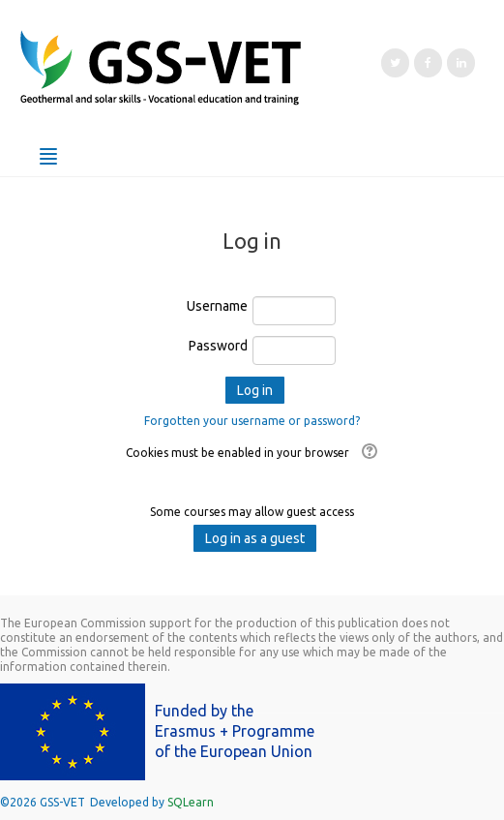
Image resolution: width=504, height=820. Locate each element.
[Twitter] (395, 63)
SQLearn (191, 802)
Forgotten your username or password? (252, 421)
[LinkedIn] (461, 63)
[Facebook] (428, 63)
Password (218, 346)
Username (217, 306)
